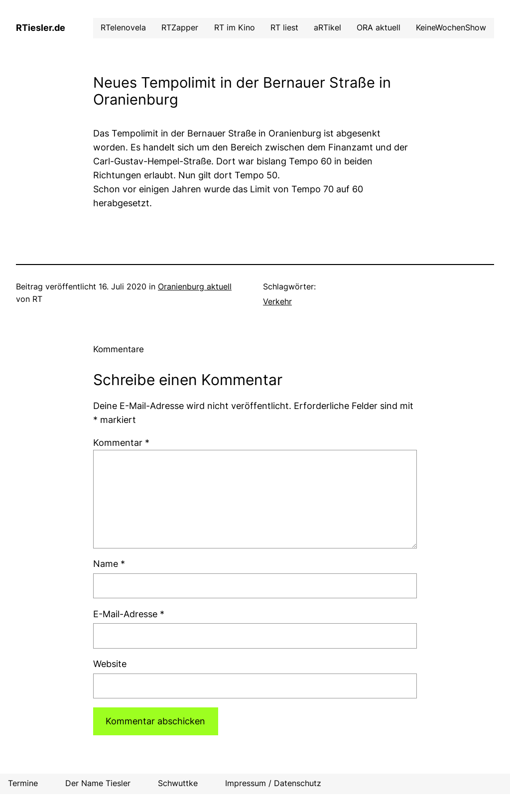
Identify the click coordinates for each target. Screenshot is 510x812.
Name (109, 564)
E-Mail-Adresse (129, 614)
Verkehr (277, 302)
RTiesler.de (41, 28)
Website (110, 664)
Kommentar (121, 443)
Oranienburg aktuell (195, 287)
